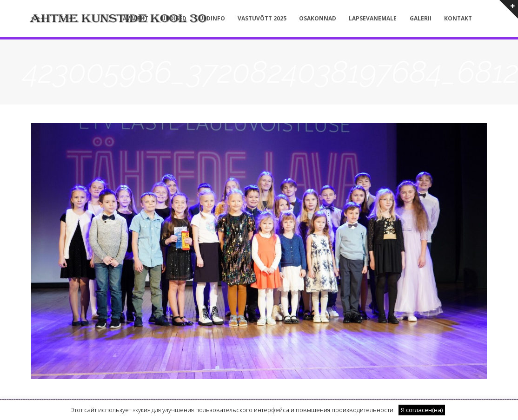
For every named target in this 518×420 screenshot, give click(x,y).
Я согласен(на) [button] (422, 410)
